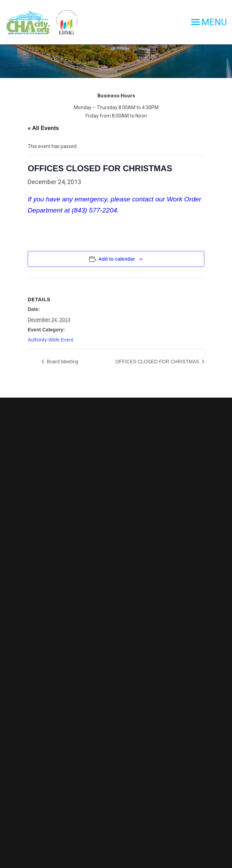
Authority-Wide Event (51, 340)
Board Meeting (62, 362)
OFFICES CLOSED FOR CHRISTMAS (158, 362)
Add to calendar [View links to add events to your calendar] (117, 259)
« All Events (43, 128)
